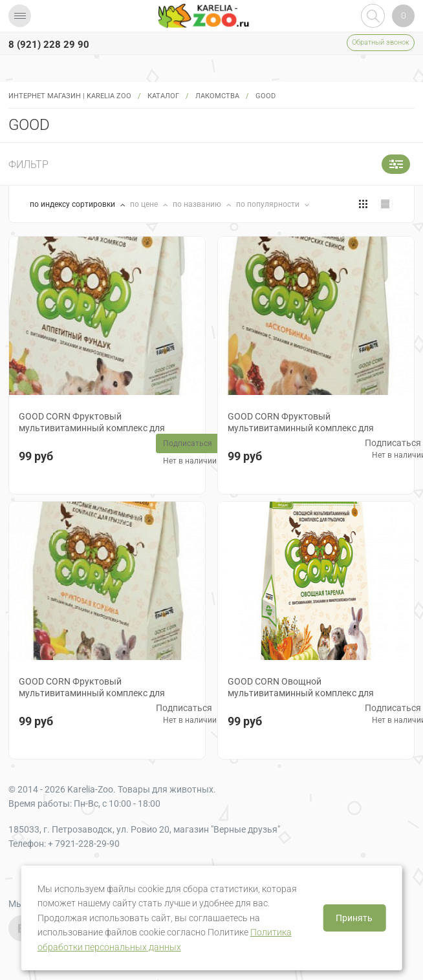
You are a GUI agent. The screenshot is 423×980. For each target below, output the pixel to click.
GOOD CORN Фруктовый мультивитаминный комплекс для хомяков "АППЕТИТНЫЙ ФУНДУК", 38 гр (104, 428)
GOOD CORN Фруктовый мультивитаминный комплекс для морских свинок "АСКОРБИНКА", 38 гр (308, 428)
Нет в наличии (190, 461)
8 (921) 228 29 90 (49, 45)
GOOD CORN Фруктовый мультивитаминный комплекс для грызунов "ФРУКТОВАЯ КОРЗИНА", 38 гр (104, 693)
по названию (198, 204)
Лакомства (217, 96)
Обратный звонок (381, 42)
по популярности (269, 204)
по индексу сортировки (73, 204)
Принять (354, 918)
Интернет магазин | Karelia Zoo (70, 96)
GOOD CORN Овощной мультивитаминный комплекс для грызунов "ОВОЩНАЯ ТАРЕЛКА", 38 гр (308, 693)
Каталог (163, 96)
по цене (145, 204)
